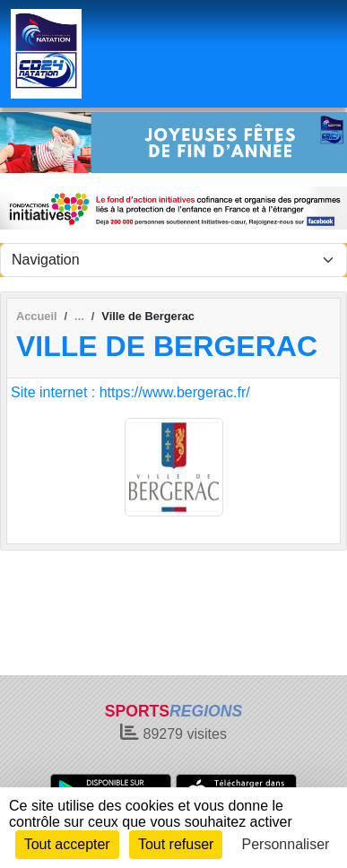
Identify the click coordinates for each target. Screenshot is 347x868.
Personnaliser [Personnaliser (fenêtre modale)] (286, 844)
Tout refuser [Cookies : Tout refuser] (176, 844)
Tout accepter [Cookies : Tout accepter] (67, 844)
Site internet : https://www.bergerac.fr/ (130, 392)
